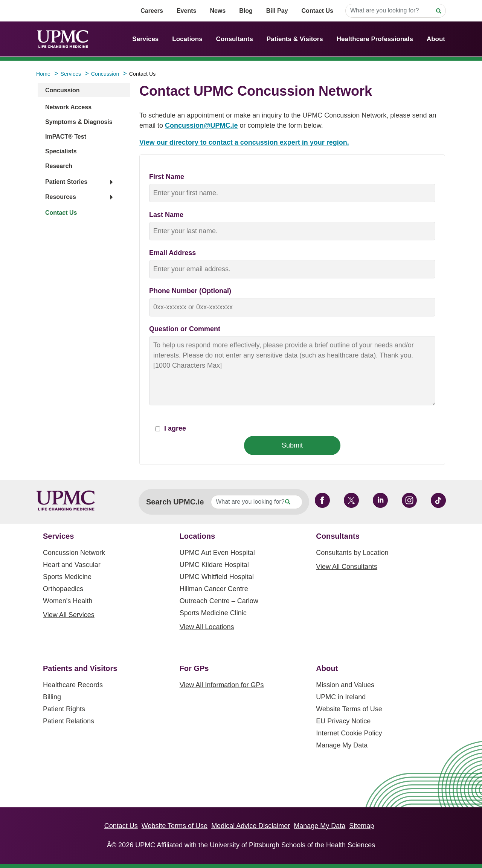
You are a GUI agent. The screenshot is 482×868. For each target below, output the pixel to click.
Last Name (166, 215)
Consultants (235, 39)
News (218, 11)
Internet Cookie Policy (349, 733)
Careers (152, 11)
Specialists (61, 151)
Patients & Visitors (295, 39)
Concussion (63, 90)
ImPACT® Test (66, 137)
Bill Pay (277, 11)
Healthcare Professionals (375, 39)
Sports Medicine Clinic (213, 613)
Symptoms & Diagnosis (79, 122)
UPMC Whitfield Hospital (217, 577)
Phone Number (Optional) (190, 291)
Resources (61, 197)
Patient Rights (64, 709)
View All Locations (207, 627)
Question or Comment (185, 329)
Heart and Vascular (72, 565)
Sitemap (361, 826)
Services (145, 39)
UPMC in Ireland (341, 697)
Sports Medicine (67, 577)
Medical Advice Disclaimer (251, 826)
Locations (187, 39)
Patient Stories (66, 182)
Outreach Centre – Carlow (219, 601)
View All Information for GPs (222, 685)
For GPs (194, 668)
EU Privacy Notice (343, 721)
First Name (167, 177)
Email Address (172, 253)
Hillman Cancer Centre (214, 589)
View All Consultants (347, 567)
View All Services (69, 615)
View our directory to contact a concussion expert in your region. (244, 142)
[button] (79, 182)
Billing (52, 697)
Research (59, 166)
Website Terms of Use (349, 709)
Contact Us (317, 11)
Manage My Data (342, 745)
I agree (170, 428)
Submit (292, 445)
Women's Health (68, 601)
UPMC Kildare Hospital (214, 565)
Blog (246, 11)
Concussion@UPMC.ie (201, 125)
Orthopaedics (63, 589)
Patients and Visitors (80, 668)
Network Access (68, 107)
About (436, 39)
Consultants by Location (352, 553)
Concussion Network (74, 553)
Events (186, 11)
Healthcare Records (73, 685)
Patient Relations (69, 721)
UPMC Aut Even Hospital (217, 553)
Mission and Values (345, 685)
